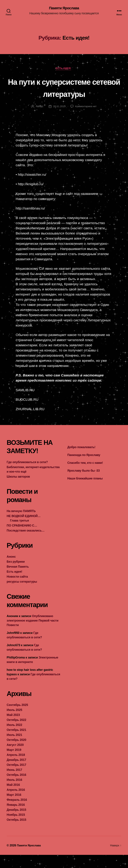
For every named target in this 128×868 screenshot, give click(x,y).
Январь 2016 (16, 818)
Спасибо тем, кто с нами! (85, 476)
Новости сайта (17, 590)
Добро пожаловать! (81, 460)
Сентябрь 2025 (17, 718)
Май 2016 (13, 798)
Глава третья (19, 534)
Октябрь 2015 (16, 833)
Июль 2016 (14, 793)
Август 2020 (15, 758)
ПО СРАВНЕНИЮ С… (22, 539)
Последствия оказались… (26, 544)
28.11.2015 (59, 119)
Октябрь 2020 (16, 753)
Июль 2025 (14, 723)
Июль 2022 (14, 738)
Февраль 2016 (17, 813)
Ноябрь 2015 (16, 828)
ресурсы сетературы (22, 595)
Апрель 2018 (16, 768)
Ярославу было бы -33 (83, 484)
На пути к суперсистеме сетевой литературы (64, 94)
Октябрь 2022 (16, 733)
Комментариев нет (86, 119)
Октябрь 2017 (16, 778)
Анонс (11, 570)
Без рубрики (16, 575)
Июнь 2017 (14, 783)
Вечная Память (18, 580)
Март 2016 (14, 808)
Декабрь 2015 (16, 823)
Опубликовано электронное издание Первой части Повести (32, 634)
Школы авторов (18, 490)
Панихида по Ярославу (84, 468)
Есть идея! (64, 69)
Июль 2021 (14, 748)
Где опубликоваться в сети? (27, 475)
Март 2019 (14, 763)
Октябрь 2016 (16, 788)
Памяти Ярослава (64, 8)
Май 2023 (13, 728)
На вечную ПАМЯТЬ (21, 524)
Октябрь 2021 (16, 743)
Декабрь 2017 (16, 773)
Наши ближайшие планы (85, 492)
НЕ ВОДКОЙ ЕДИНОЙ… (24, 529)
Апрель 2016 (16, 803)
